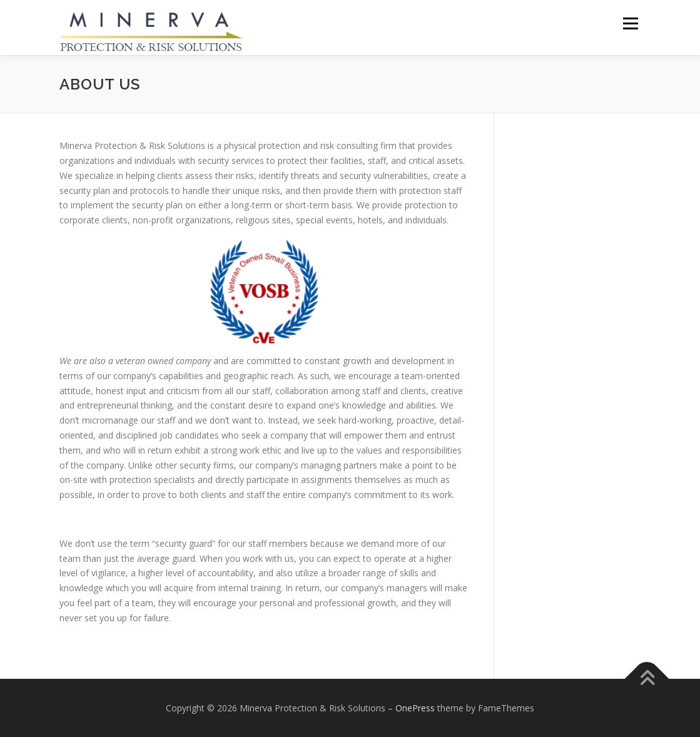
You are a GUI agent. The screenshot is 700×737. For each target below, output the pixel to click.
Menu (630, 23)
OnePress (415, 708)
